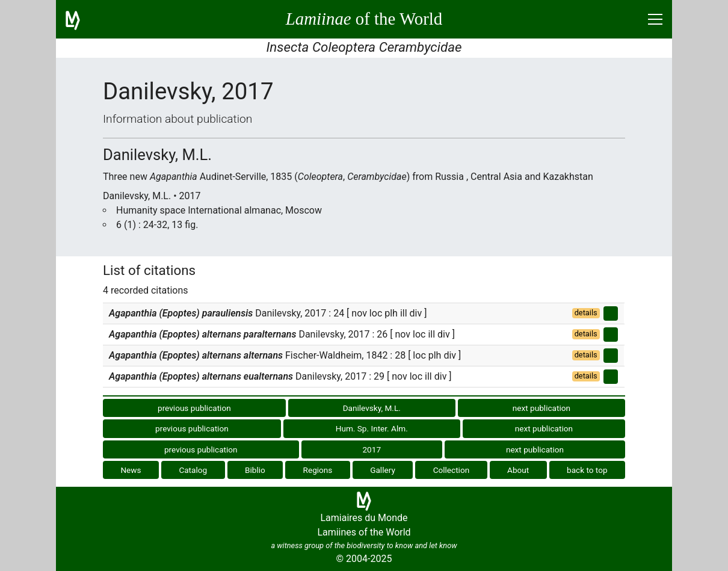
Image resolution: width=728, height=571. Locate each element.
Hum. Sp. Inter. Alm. (372, 428)
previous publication (194, 408)
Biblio (255, 470)
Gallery (383, 470)
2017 (372, 449)
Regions (318, 470)
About (518, 470)
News (131, 470)
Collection (452, 470)
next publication (541, 408)
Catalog (193, 470)
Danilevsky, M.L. (372, 408)
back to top (587, 470)
